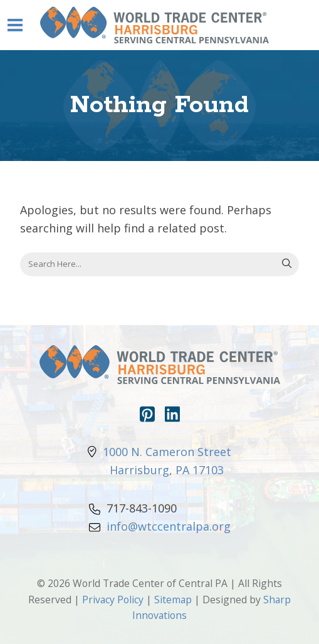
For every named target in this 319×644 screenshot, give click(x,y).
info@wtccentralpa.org (160, 526)
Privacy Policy (113, 600)
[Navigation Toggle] (15, 25)
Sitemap (173, 600)
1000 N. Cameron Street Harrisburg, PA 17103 (159, 461)
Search (287, 264)
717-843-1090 (133, 508)
